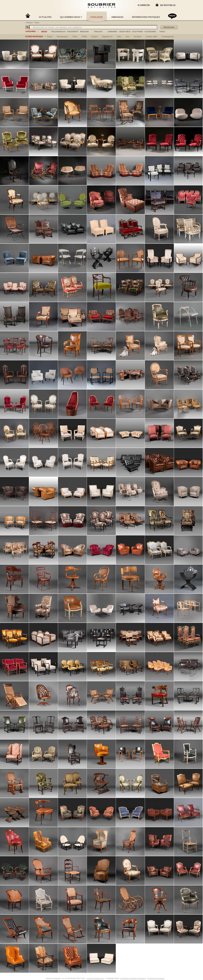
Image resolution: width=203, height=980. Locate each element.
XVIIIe (84, 37)
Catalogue (97, 17)
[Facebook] (40, 751)
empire (95, 37)
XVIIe (75, 37)
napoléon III (107, 37)
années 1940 (152, 37)
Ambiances (117, 17)
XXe (128, 37)
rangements (73, 32)
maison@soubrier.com (95, 751)
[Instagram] (44, 751)
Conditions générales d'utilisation (133, 751)
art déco (138, 37)
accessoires (150, 32)
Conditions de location (156, 751)
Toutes (49, 37)
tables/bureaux (58, 32)
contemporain (168, 37)
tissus (162, 32)
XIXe (119, 37)
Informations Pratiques (146, 17)
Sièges (37, 23)
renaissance (62, 37)
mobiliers (84, 32)
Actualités (45, 17)
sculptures (138, 32)
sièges (44, 32)
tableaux (98, 32)
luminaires (112, 32)
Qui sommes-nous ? (71, 17)
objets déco (125, 32)
